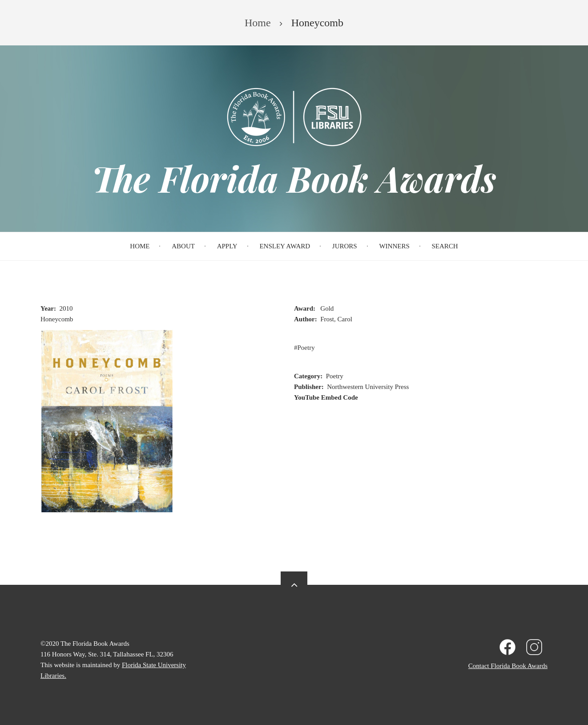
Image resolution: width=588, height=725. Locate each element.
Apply (227, 246)
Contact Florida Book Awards (508, 666)
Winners (394, 246)
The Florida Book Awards (294, 178)
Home (140, 246)
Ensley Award (285, 246)
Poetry (306, 348)
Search (445, 246)
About (183, 246)
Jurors (345, 246)
